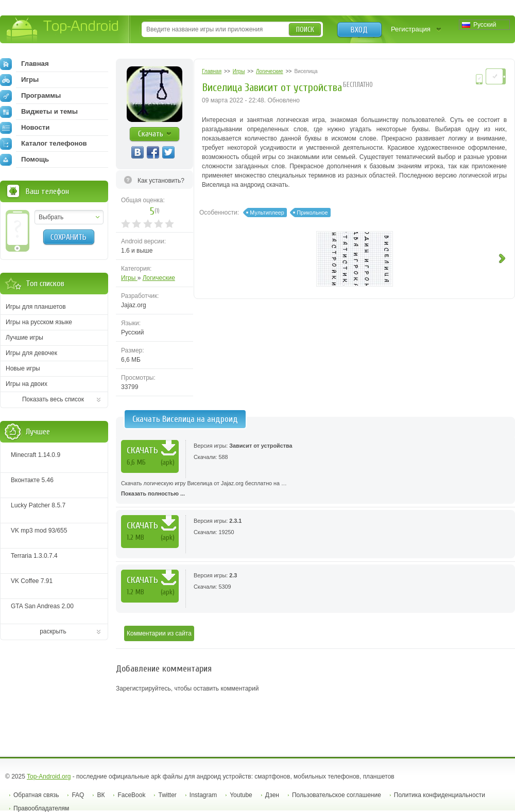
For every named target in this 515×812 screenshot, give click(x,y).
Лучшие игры (24, 338)
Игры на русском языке (39, 322)
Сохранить (68, 237)
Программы (30, 96)
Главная (24, 64)
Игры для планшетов (36, 307)
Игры (129, 278)
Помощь (24, 160)
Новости (25, 128)
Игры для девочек (31, 353)
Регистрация (411, 29)
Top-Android (63, 30)
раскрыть (53, 631)
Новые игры (23, 368)
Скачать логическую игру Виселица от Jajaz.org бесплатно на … (315, 489)
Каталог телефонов (44, 144)
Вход (359, 30)
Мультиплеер (267, 213)
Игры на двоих (27, 384)
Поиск (305, 30)
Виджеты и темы (39, 112)
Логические (159, 278)
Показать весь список (53, 399)
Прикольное (312, 213)
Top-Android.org (49, 776)
